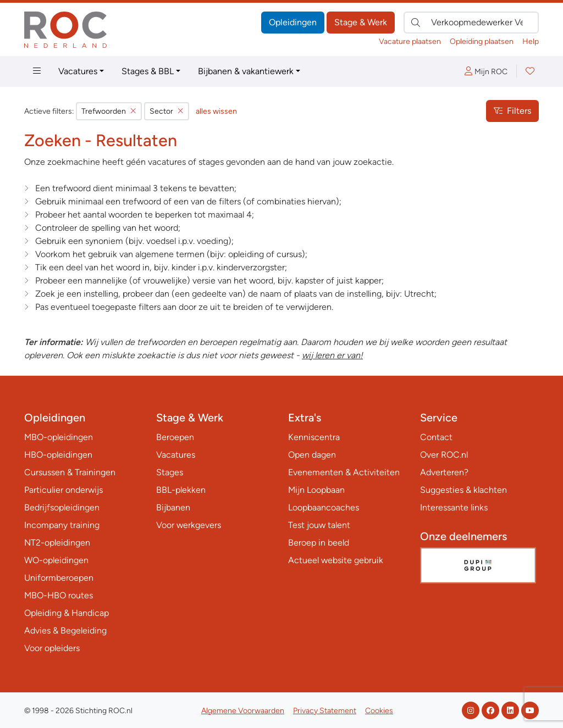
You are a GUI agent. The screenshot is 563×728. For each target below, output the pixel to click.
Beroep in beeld (319, 543)
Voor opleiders (52, 648)
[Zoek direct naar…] (471, 23)
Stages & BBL (148, 71)
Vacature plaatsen (410, 41)
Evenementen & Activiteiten (344, 472)
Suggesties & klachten (463, 490)
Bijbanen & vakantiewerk (246, 71)
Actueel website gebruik (336, 560)
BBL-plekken (181, 490)
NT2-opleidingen (57, 543)
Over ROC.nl (444, 455)
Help (531, 41)
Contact (436, 437)
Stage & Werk (361, 22)
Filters (512, 111)
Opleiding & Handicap (67, 613)
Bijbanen (173, 507)
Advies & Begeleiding (65, 630)
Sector (167, 111)
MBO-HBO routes (59, 595)
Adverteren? (444, 472)
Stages (170, 472)
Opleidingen (293, 22)
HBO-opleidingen (58, 455)
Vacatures (78, 71)
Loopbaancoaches (324, 507)
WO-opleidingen (56, 560)
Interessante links (454, 507)
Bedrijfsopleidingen (62, 507)
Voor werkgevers (189, 525)
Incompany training (62, 525)
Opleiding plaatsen (482, 41)
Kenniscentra (314, 437)
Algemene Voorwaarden (243, 711)
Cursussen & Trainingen (70, 472)
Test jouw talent (319, 525)
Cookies (379, 711)
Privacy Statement (325, 711)
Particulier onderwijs (64, 490)
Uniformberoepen (59, 578)
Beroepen (175, 437)
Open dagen (312, 455)
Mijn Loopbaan (316, 490)
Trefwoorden (109, 111)
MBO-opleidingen (59, 437)
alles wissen (216, 111)
